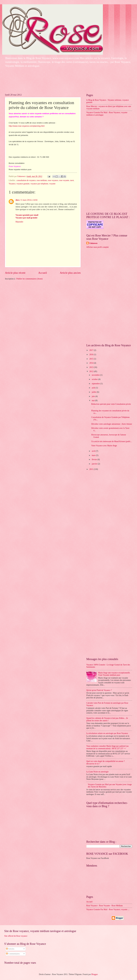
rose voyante (64, 180)
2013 (92, 367)
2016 (92, 355)
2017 (92, 350)
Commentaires (13, 954)
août (94, 388)
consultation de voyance (26, 180)
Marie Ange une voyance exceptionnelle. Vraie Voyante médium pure (114, 674)
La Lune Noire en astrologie (97, 772)
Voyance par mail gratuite (26, 218)
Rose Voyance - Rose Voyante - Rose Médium (105, 906)
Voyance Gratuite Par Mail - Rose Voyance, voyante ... (108, 909)
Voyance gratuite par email (27, 215)
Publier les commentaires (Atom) (30, 279)
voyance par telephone (39, 184)
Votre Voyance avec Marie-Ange (104, 446)
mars (94, 455)
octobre (95, 379)
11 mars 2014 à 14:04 (29, 200)
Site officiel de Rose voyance (16, 936)
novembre (96, 375)
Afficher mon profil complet (97, 247)
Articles (10, 949)
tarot (72, 180)
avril (94, 451)
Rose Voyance (15, 166)
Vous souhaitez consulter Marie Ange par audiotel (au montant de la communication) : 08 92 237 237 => (107, 747)
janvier (95, 464)
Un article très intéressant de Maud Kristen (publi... (111, 441)
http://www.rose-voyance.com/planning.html (27, 126)
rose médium (42, 180)
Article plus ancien (70, 273)
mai (93, 400)
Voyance (12, 184)
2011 (92, 469)
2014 (92, 363)
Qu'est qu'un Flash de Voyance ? (99, 690)
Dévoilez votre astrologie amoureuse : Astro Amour (112, 424)
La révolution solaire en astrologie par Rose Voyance (107, 733)
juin (94, 396)
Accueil (43, 273)
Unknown (93, 243)
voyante (52, 184)
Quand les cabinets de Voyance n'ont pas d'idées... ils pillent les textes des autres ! (107, 719)
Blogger (94, 974)
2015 (92, 359)
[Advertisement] (57, 82)
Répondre (19, 222)
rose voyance (53, 180)
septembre (96, 384)
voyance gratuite (23, 184)
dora (18, 200)
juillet (94, 392)
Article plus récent (15, 273)
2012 (92, 371)
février (95, 459)
